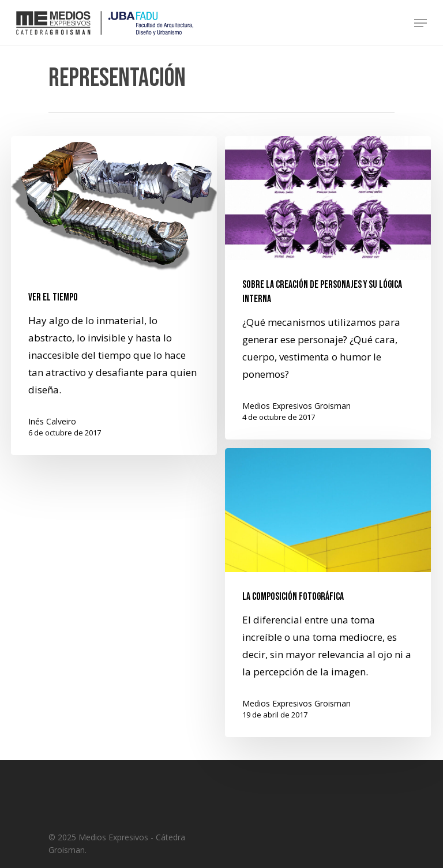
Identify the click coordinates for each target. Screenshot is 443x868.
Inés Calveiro (52, 421)
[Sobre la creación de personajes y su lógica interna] (328, 288)
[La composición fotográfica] (328, 603)
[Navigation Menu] (421, 23)
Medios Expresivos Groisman (296, 406)
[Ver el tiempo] (114, 296)
